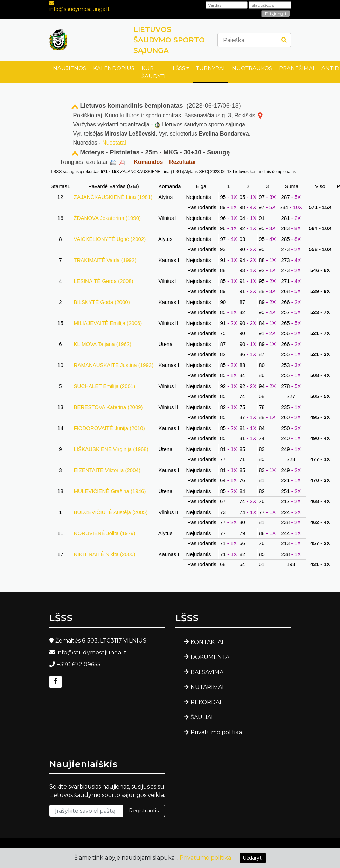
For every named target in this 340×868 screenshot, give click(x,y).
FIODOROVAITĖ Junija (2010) (109, 428)
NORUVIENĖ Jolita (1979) (104, 533)
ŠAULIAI (202, 717)
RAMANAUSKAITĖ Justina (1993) (113, 365)
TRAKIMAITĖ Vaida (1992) (105, 260)
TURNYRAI (210, 68)
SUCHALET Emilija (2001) (104, 386)
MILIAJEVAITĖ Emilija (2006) (108, 323)
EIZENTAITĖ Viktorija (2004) (107, 470)
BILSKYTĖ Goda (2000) (102, 302)
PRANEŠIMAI (297, 68)
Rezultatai (182, 162)
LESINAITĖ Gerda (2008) (103, 281)
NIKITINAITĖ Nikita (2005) (104, 554)
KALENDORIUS (114, 68)
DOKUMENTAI (211, 657)
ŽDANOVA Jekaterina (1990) (107, 218)
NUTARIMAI (207, 687)
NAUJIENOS (70, 68)
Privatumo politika (216, 732)
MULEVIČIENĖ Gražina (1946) (110, 491)
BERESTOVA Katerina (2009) (108, 407)
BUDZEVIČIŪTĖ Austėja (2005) (110, 512)
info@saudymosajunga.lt (79, 9)
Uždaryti (253, 858)
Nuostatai (114, 143)
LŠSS (179, 68)
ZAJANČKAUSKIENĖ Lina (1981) (113, 197)
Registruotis (144, 811)
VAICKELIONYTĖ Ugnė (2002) (110, 239)
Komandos (148, 162)
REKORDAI (206, 702)
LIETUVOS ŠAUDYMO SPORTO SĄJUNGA (169, 40)
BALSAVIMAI (208, 672)
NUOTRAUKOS (252, 68)
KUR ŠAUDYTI (154, 72)
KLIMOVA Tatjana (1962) (102, 344)
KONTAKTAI (207, 642)
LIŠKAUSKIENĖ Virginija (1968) (111, 449)
